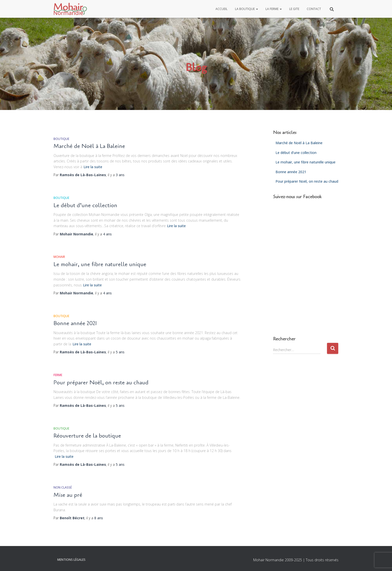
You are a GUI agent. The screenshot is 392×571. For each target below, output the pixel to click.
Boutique (61, 139)
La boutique (246, 9)
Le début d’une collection (85, 205)
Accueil (221, 9)
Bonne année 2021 (75, 323)
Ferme (58, 375)
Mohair (59, 257)
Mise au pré (68, 495)
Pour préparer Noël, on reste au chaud (101, 383)
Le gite (294, 9)
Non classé (63, 487)
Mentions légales (71, 560)
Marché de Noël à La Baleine (89, 146)
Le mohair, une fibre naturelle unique (100, 264)
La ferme (274, 9)
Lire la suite (93, 167)
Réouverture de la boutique (87, 436)
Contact (314, 9)
